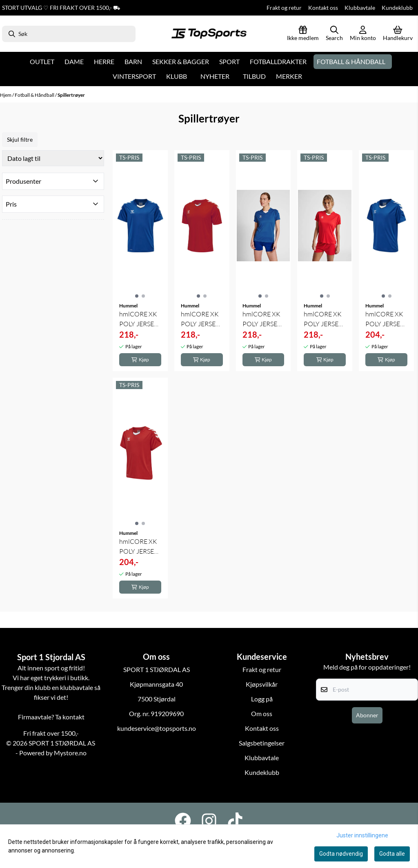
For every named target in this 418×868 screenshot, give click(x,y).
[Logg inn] (303, 34)
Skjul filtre (20, 139)
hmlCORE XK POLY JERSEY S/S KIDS (385, 319)
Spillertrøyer (71, 95)
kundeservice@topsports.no (157, 728)
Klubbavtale (360, 8)
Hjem (6, 95)
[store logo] (209, 34)
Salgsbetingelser (262, 743)
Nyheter (215, 76)
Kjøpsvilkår (262, 684)
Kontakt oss (323, 8)
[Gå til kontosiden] (363, 34)
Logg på (262, 699)
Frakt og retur (284, 8)
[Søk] (69, 34)
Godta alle (392, 854)
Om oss (262, 713)
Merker (289, 76)
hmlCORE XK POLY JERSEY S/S (139, 319)
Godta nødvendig (341, 854)
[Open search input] (334, 34)
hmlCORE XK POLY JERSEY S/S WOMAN (262, 319)
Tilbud (254, 76)
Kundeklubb (397, 8)
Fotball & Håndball (35, 95)
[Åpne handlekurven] (398, 34)
